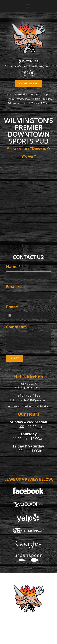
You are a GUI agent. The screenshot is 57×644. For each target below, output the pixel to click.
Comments (16, 327)
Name (13, 266)
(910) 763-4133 (29, 61)
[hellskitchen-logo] (29, 580)
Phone (12, 307)
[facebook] (25, 73)
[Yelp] (28, 514)
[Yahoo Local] (28, 500)
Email (13, 286)
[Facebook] (28, 487)
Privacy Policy (28, 633)
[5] (28, 540)
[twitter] (32, 73)
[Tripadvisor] (28, 527)
